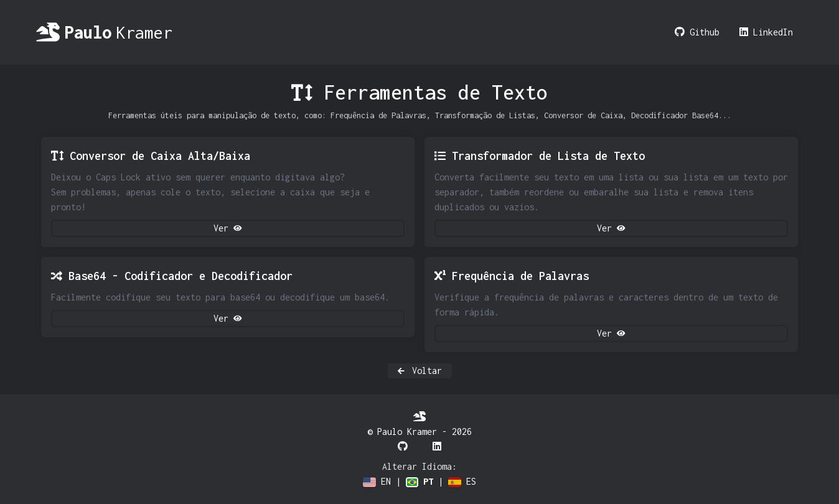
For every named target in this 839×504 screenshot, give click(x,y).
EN (377, 482)
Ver (228, 228)
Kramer (104, 32)
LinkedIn (766, 32)
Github (697, 32)
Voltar (420, 371)
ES (462, 482)
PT (419, 482)
